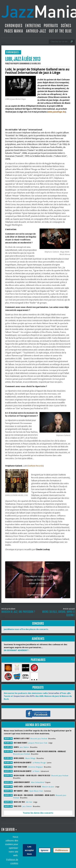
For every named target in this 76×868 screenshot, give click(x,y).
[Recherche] (60, 42)
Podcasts (38, 687)
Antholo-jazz (36, 31)
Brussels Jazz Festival (39, 739)
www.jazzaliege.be (56, 112)
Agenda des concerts (38, 725)
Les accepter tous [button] (29, 850)
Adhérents (38, 639)
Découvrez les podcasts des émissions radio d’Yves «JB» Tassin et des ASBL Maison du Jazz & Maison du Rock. (38, 696)
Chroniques (14, 26)
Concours (38, 623)
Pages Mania (14, 31)
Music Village (30, 758)
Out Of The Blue (60, 31)
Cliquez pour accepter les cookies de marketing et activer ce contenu (38, 580)
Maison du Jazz (48, 787)
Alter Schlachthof (38, 782)
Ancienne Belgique (35, 767)
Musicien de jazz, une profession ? (18, 612)
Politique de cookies (12, 861)
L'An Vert (29, 802)
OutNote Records (36, 466)
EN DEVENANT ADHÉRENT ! (16, 650)
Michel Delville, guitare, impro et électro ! (58, 613)
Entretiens (33, 26)
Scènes (66, 26)
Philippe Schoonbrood (21, 63)
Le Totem (36, 771)
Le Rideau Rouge (39, 763)
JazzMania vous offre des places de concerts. (26, 629)
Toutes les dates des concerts (38, 813)
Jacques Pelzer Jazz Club (38, 743)
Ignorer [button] (45, 850)
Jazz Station (24, 747)
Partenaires (38, 660)
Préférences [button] (62, 850)
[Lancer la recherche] (72, 42)
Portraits (51, 26)
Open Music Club (36, 791)
